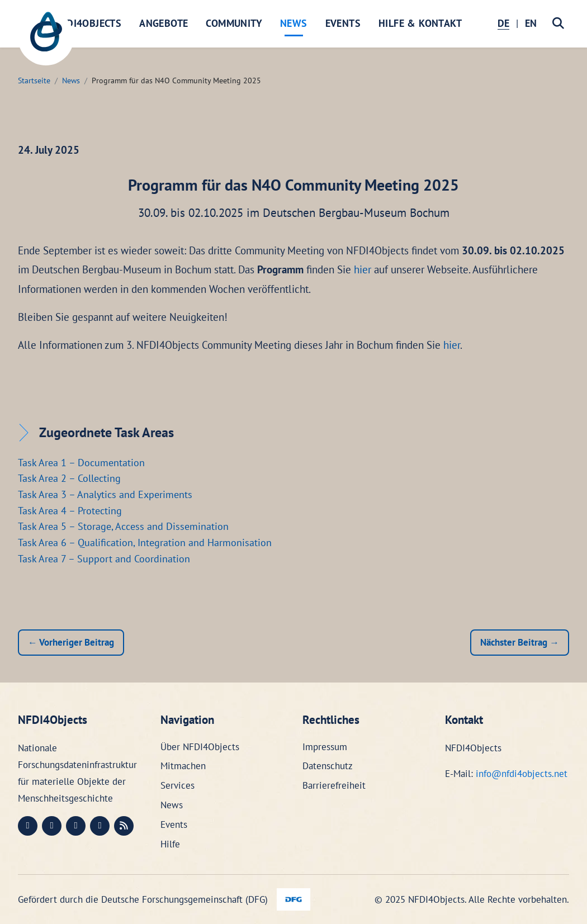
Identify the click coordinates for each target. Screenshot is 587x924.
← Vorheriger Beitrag (71, 642)
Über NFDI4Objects (200, 747)
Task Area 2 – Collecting (69, 478)
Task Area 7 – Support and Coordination (104, 559)
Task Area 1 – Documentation (81, 463)
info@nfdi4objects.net (522, 774)
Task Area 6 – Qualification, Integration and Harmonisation (145, 542)
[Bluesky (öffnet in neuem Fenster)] (100, 826)
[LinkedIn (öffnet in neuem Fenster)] (52, 826)
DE (503, 23)
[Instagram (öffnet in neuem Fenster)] (76, 826)
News (294, 23)
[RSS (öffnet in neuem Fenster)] (124, 826)
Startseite (34, 80)
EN (531, 23)
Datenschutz (328, 766)
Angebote (164, 23)
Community (234, 23)
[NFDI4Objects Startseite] (46, 37)
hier (363, 269)
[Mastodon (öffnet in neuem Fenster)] (28, 826)
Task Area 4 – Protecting (70, 511)
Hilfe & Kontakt (420, 23)
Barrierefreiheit (334, 785)
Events (343, 23)
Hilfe (170, 844)
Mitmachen (183, 766)
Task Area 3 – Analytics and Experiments (105, 494)
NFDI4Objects (88, 23)
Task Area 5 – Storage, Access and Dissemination (123, 526)
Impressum (325, 747)
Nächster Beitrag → (520, 642)
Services (177, 785)
